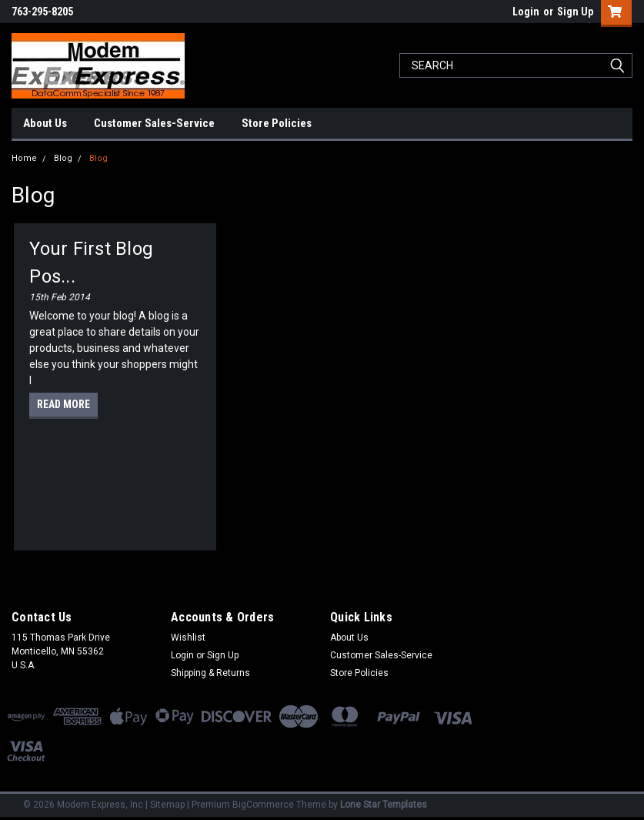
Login (526, 12)
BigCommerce (263, 805)
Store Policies (277, 123)
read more (63, 404)
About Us (45, 123)
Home (24, 158)
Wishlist (188, 638)
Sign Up (575, 12)
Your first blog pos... (91, 263)
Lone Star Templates (384, 805)
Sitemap (167, 805)
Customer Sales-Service (154, 123)
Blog (63, 158)
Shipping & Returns (210, 673)
